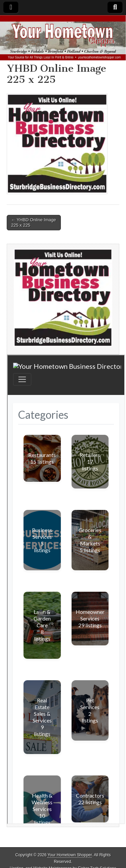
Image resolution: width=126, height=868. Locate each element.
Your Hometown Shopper (70, 855)
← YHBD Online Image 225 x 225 (33, 222)
